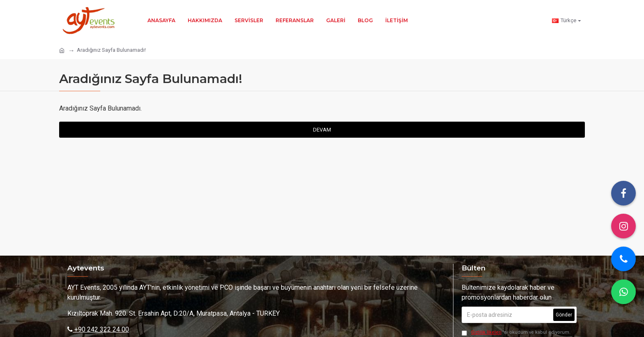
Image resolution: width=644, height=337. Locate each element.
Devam (322, 130)
